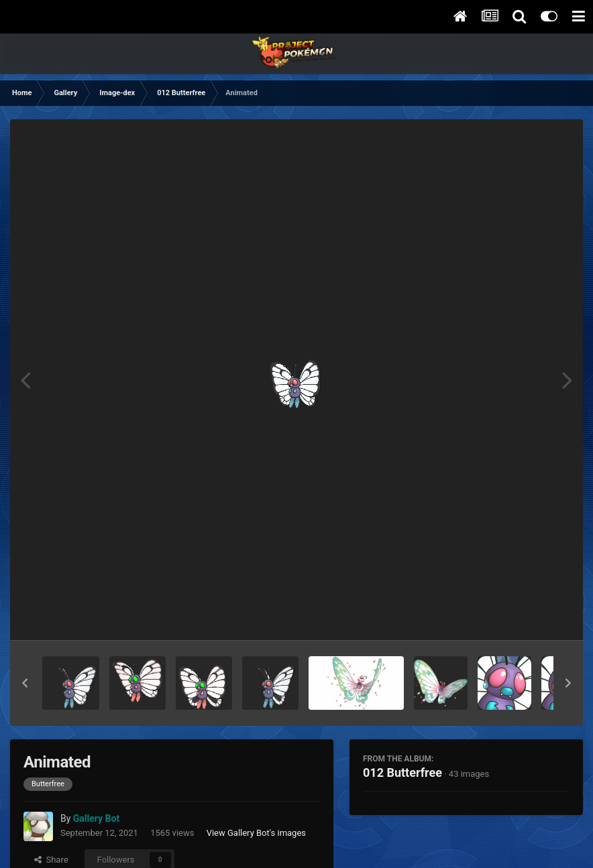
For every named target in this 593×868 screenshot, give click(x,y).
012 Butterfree (402, 772)
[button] (25, 683)
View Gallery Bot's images (256, 833)
